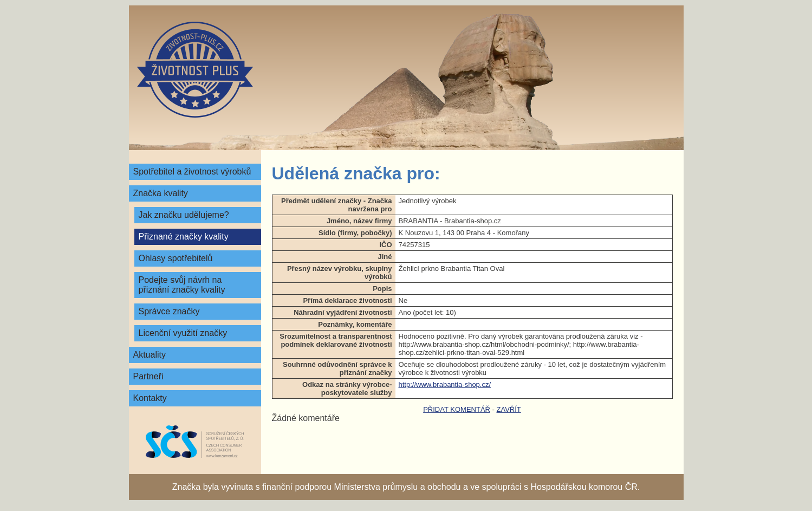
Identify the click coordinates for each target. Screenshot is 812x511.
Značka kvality (161, 193)
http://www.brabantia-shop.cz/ (445, 384)
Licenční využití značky (183, 333)
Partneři (148, 376)
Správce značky (169, 311)
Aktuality (150, 355)
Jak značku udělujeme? (184, 215)
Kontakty (150, 398)
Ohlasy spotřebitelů (176, 258)
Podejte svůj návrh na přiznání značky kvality (182, 285)
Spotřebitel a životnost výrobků (192, 172)
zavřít (509, 409)
